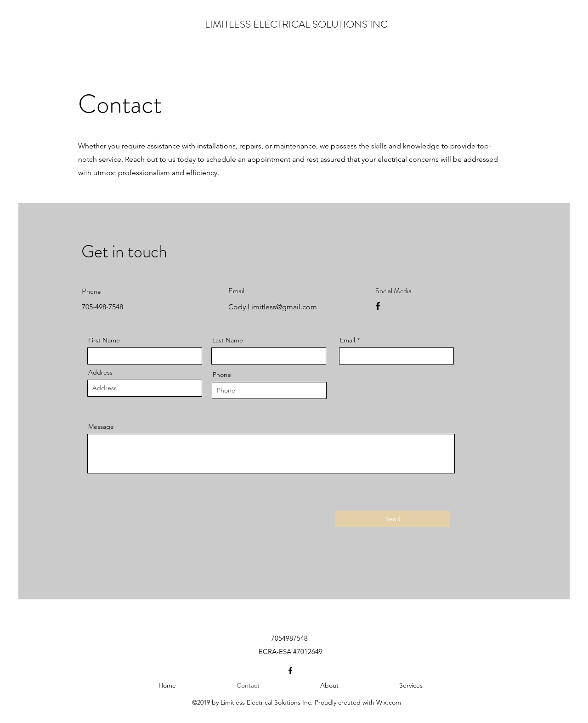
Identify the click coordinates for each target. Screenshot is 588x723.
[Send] (393, 519)
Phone (222, 375)
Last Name (228, 340)
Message (101, 427)
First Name (104, 340)
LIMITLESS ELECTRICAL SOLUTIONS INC (296, 24)
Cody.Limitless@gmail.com (273, 307)
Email (348, 340)
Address (100, 372)
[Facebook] (378, 306)
